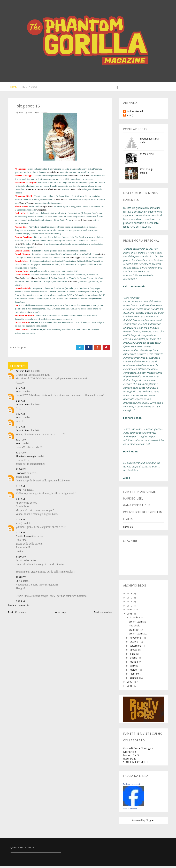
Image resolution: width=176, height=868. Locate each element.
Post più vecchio (103, 614)
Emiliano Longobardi (132, 786)
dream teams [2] (138, 635)
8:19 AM (20, 390)
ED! (17, 307)
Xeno (18, 445)
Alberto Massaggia (24, 178)
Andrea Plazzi (21, 215)
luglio (133, 656)
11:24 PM (21, 471)
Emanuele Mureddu (24, 317)
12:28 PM (21, 579)
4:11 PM (20, 521)
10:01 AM (21, 441)
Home (12, 88)
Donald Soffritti (22, 290)
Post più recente (17, 614)
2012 (130, 599)
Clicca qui (128, 529)
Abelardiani (20, 171)
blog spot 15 (136, 631)
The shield (135, 627)
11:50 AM (21, 558)
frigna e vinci (147, 156)
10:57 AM (21, 454)
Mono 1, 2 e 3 (131, 757)
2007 (130, 683)
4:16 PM (20, 534)
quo (28, 335)
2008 (130, 615)
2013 (130, 595)
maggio (134, 664)
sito (92, 174)
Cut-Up (86, 178)
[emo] (19, 393)
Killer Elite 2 (129, 754)
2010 (130, 607)
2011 (130, 603)
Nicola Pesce (60, 201)
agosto (134, 651)
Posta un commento (19, 607)
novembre (136, 639)
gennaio (134, 680)
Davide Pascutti (22, 276)
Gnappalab (41, 212)
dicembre (135, 619)
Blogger (150, 822)
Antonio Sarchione (24, 239)
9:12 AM (20, 428)
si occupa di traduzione (82, 222)
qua (23, 335)
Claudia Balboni (23, 253)
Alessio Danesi (22, 208)
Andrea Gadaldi (135, 113)
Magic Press (47, 208)
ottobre (134, 643)
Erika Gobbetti (22, 331)
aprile (133, 667)
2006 (130, 688)
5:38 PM (20, 603)
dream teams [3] (138, 623)
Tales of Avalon (26, 205)
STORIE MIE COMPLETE (137, 764)
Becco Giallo (76, 191)
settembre (136, 648)
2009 (130, 611)
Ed (17, 583)
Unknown (21, 475)
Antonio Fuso (21, 229)
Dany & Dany (21, 273)
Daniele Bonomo (23, 256)
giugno (134, 659)
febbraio (135, 675)
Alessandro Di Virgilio (25, 184)
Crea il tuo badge (130, 810)
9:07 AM (20, 415)
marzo (134, 672)
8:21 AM (20, 403)
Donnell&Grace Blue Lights (138, 750)
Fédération (37, 246)
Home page (60, 614)
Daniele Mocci (22, 263)
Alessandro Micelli (24, 198)
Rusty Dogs (28, 88)
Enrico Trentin (22, 324)
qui (31, 314)
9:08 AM (20, 501)
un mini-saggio (74, 259)
